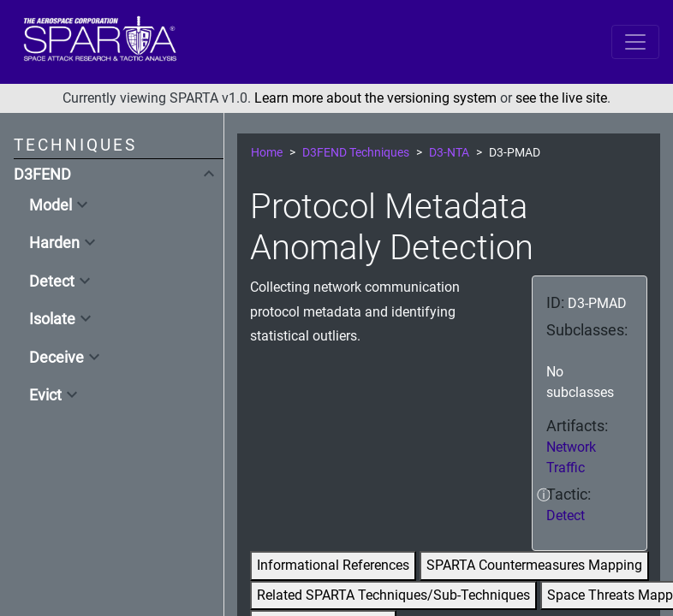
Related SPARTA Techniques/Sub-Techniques (393, 595)
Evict (45, 395)
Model (51, 205)
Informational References (333, 565)
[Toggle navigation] (635, 42)
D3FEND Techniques (356, 153)
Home (267, 153)
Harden (54, 243)
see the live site (561, 98)
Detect (52, 281)
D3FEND (42, 175)
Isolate (52, 319)
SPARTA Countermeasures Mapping (534, 565)
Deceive (57, 358)
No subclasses (580, 382)
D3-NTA (449, 153)
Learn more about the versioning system (375, 98)
